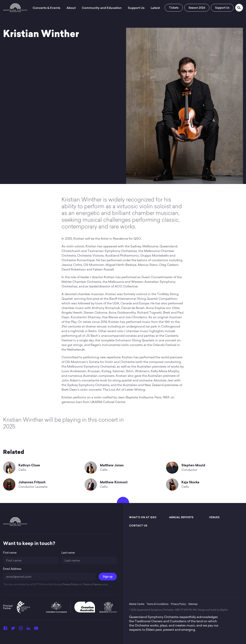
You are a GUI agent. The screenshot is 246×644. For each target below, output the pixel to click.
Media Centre (137, 604)
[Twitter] (13, 629)
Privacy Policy (70, 584)
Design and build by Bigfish (213, 610)
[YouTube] (36, 629)
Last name (68, 553)
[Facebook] (5, 629)
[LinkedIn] (28, 629)
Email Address (12, 569)
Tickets (174, 8)
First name (10, 553)
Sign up (108, 577)
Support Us (222, 8)
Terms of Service (92, 584)
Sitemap (193, 604)
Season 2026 (197, 8)
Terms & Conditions (158, 604)
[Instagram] (21, 629)
